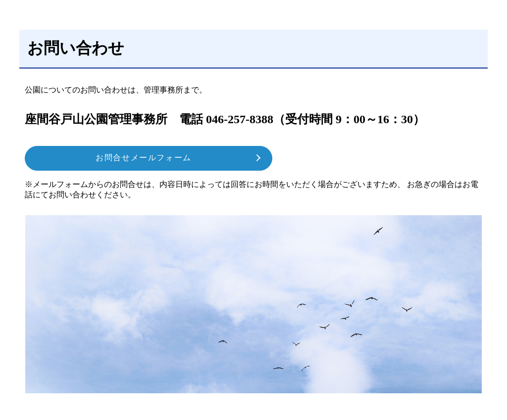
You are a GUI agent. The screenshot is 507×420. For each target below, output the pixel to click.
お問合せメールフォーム (144, 158)
